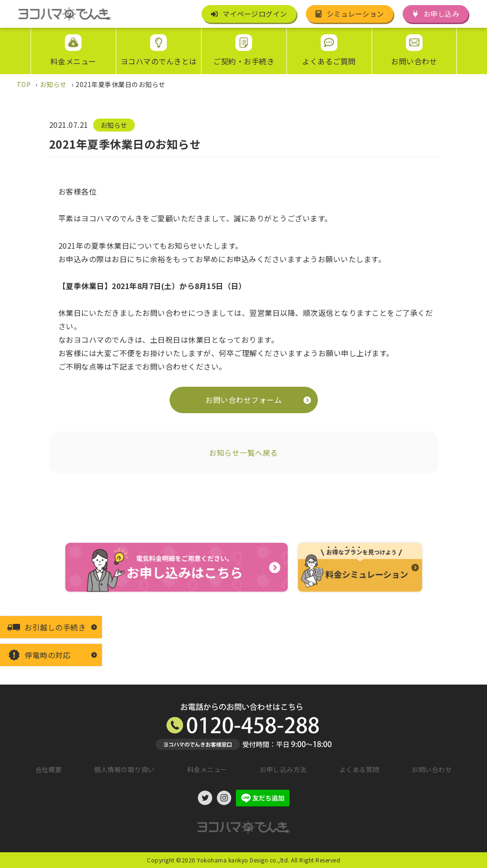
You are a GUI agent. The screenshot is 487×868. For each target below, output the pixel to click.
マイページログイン (255, 14)
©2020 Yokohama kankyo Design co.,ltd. (233, 860)
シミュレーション (355, 14)
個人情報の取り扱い (124, 769)
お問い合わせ (432, 769)
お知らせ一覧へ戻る (243, 453)
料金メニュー (207, 769)
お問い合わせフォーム (243, 400)
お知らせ (114, 125)
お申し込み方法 (283, 769)
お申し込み (442, 14)
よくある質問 (359, 769)
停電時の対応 (47, 655)
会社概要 (49, 769)
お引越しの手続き (55, 627)
